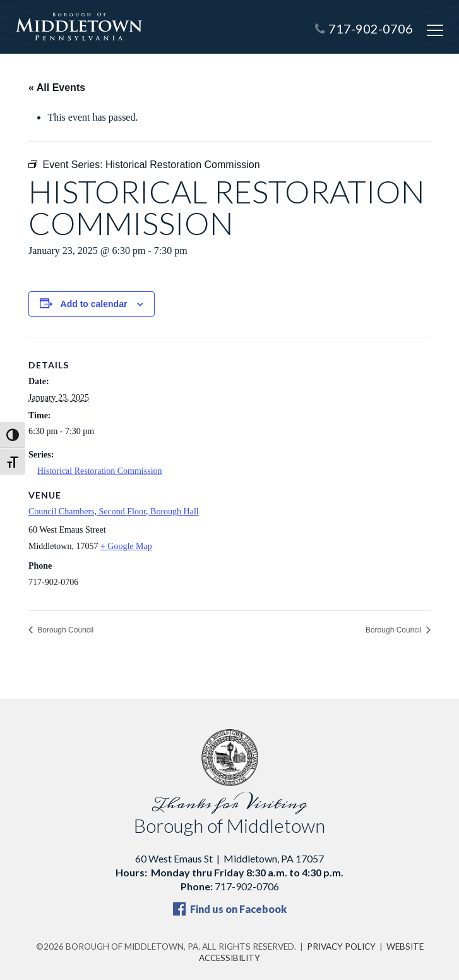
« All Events (57, 88)
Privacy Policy (341, 947)
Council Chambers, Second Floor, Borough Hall (114, 511)
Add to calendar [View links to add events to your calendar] (94, 304)
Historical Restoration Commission (100, 471)
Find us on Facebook (230, 909)
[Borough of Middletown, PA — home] (79, 27)
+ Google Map (126, 546)
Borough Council (64, 630)
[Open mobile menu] (435, 30)
